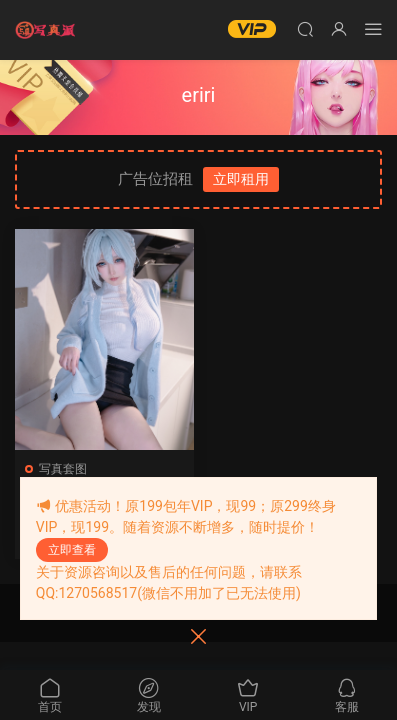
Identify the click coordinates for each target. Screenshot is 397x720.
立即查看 (72, 550)
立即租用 (241, 179)
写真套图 (63, 469)
